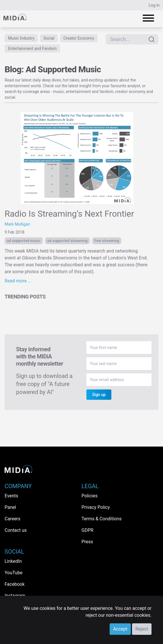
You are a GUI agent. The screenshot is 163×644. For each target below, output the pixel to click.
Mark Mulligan (17, 224)
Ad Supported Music (24, 241)
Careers (12, 519)
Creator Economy (79, 38)
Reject (142, 629)
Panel (10, 507)
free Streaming (107, 241)
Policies (90, 496)
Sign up (99, 395)
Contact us (16, 530)
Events (11, 496)
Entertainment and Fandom (32, 49)
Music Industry (21, 38)
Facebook (14, 584)
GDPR (87, 530)
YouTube (13, 573)
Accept (120, 629)
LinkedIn (13, 561)
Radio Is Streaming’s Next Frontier (69, 214)
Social (49, 38)
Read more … (18, 281)
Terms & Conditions (102, 519)
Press (87, 542)
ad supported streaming (68, 241)
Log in (154, 5)
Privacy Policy (96, 507)
